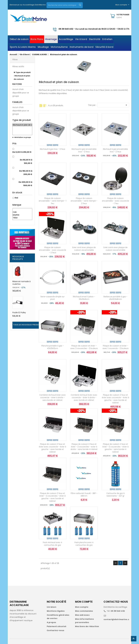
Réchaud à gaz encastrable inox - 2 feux (84, 150)
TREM (22, 218)
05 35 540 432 (66, 29)
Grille (41, 105)
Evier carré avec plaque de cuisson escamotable (115, 249)
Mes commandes (84, 611)
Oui (16, 198)
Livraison (52, 607)
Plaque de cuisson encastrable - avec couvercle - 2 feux (53, 250)
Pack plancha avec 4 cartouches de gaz (84, 544)
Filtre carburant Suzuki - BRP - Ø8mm (84, 495)
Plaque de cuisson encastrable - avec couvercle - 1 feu (116, 201)
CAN (22, 212)
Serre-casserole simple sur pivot (52, 298)
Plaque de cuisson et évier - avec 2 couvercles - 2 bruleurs (84, 347)
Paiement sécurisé (57, 626)
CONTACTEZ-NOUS (116, 602)
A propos (51, 622)
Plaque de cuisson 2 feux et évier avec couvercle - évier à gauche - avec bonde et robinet (115, 399)
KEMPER (22, 215)
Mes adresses (82, 615)
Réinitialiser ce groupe (22, 137)
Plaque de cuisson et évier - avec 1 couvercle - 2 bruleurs (116, 347)
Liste (45, 105)
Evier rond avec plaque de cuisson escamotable (84, 249)
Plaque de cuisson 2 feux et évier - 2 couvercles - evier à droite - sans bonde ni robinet (84, 447)
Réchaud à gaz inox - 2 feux (53, 149)
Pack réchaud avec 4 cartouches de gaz (53, 544)
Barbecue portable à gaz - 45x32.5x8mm (115, 298)
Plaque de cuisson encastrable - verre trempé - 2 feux (84, 201)
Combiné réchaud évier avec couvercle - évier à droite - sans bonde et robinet (53, 398)
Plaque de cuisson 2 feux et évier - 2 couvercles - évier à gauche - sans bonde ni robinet (115, 448)
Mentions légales (56, 611)
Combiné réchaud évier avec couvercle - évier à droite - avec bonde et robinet (84, 398)
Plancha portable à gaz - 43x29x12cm (53, 347)
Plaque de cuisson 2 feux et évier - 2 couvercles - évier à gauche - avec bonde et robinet (52, 497)
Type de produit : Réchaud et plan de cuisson (22, 76)
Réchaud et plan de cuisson (22, 125)
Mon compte (82, 607)
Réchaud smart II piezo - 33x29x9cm (84, 298)
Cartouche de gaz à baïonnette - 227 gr (115, 495)
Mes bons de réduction (87, 626)
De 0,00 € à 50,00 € (22, 152)
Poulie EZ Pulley (19, 312)
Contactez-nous (56, 630)
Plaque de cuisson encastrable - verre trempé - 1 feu (53, 201)
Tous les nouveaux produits (27, 325)
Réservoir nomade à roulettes (21, 283)
